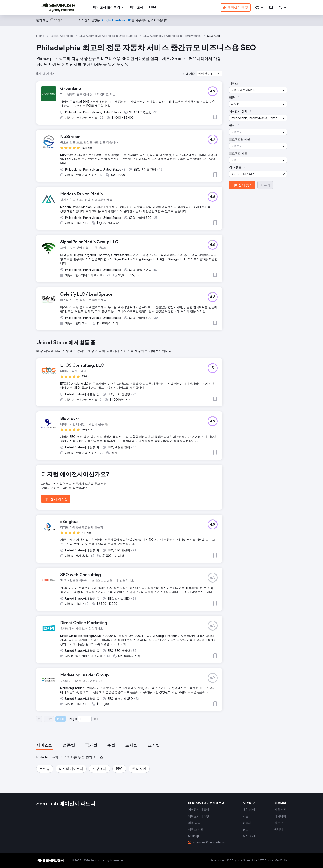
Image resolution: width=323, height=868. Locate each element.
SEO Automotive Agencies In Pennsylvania (172, 36)
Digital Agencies (62, 36)
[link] (137, 8)
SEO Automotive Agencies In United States (108, 36)
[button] (259, 8)
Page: (73, 719)
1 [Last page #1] (98, 719)
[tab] (44, 746)
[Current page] (85, 719)
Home (40, 36)
